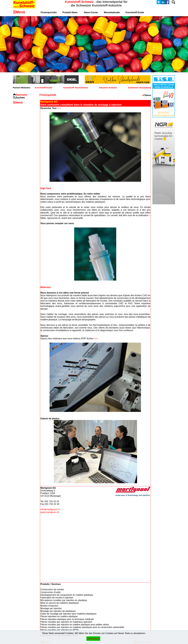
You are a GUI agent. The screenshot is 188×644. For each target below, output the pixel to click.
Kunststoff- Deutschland (76, 88)
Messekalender (112, 12)
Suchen (20, 98)
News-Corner (91, 12)
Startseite (21, 95)
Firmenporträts (49, 12)
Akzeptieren (93, 639)
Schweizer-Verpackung (140, 88)
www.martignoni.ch (50, 512)
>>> (59, 108)
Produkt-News (70, 12)
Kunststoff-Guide (43, 88)
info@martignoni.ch (50, 509)
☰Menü (18, 103)
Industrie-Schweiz (108, 88)
